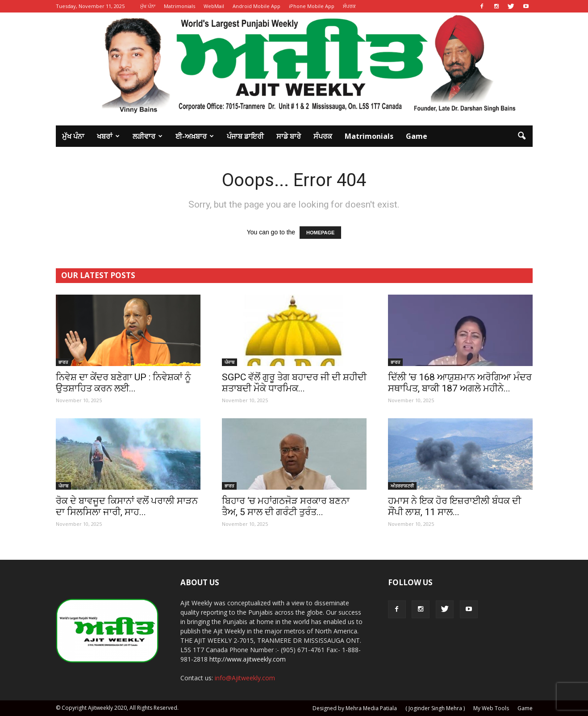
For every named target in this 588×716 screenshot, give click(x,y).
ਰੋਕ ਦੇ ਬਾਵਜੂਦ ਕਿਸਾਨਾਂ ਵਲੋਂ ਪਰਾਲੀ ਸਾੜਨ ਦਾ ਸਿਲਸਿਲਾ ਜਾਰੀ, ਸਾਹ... (127, 506)
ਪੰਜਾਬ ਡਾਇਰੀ (245, 136)
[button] (522, 136)
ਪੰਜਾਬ (229, 362)
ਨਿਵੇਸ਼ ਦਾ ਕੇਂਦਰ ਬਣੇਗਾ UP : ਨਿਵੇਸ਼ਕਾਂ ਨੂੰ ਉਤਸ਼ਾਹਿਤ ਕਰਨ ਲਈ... (123, 383)
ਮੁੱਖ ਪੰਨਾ (148, 6)
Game (417, 136)
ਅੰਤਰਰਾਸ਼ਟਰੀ (402, 486)
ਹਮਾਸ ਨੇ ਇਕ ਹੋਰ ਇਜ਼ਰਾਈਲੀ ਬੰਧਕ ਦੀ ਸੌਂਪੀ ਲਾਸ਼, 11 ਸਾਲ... (455, 506)
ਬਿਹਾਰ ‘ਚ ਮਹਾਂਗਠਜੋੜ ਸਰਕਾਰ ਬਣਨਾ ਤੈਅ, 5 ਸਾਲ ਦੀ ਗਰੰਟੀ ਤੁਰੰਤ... (286, 506)
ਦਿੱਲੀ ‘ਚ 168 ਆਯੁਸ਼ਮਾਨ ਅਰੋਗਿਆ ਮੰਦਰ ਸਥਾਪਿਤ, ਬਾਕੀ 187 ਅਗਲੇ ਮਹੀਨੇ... (460, 383)
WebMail (214, 6)
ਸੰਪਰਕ (349, 6)
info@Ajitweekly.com (245, 678)
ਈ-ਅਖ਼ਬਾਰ (195, 136)
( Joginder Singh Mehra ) (435, 708)
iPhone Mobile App (312, 6)
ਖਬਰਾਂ (108, 136)
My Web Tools (491, 708)
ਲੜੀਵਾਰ (148, 136)
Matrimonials (179, 6)
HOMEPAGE (320, 233)
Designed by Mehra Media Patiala (355, 708)
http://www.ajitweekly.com (248, 659)
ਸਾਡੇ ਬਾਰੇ (289, 136)
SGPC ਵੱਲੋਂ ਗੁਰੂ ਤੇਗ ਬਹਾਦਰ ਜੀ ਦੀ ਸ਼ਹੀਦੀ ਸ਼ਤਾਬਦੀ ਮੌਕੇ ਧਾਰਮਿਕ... (294, 383)
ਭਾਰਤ (63, 362)
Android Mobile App (256, 6)
